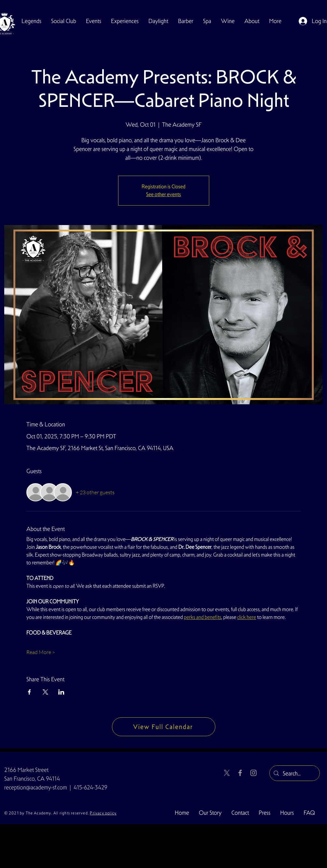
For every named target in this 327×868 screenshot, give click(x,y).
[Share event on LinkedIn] (61, 692)
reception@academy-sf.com (36, 787)
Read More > (41, 652)
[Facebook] (240, 773)
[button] (64, 21)
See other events (163, 194)
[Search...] (294, 774)
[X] (227, 773)
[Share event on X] (45, 692)
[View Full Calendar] (164, 727)
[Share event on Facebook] (29, 692)
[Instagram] (253, 773)
